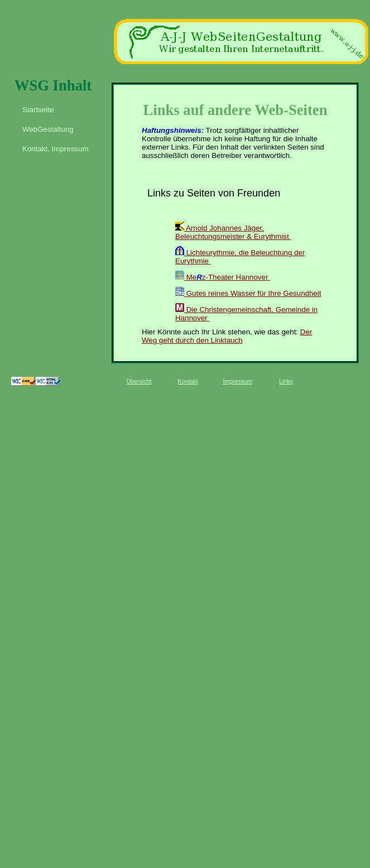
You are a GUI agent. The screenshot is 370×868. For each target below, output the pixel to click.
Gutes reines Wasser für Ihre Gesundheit (248, 293)
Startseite (38, 110)
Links (286, 381)
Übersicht (139, 381)
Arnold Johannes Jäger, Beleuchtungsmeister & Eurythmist (232, 232)
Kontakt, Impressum (56, 149)
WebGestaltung (48, 129)
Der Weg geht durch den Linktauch (227, 336)
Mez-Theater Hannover (222, 277)
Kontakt (188, 381)
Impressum (238, 381)
